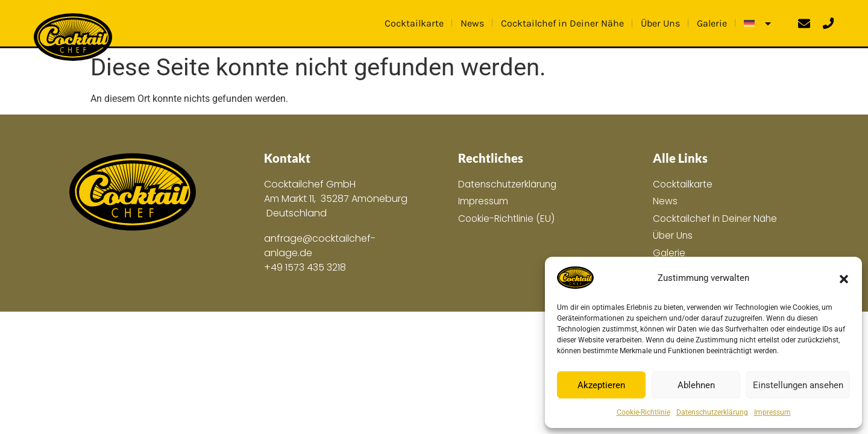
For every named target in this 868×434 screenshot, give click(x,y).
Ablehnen (696, 385)
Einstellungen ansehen (798, 385)
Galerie (712, 23)
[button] (844, 278)
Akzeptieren (601, 385)
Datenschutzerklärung (712, 412)
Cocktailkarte (414, 23)
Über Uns (660, 23)
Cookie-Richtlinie (643, 412)
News (472, 23)
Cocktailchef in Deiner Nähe (562, 23)
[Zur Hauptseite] (133, 193)
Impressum (772, 412)
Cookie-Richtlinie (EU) (508, 219)
